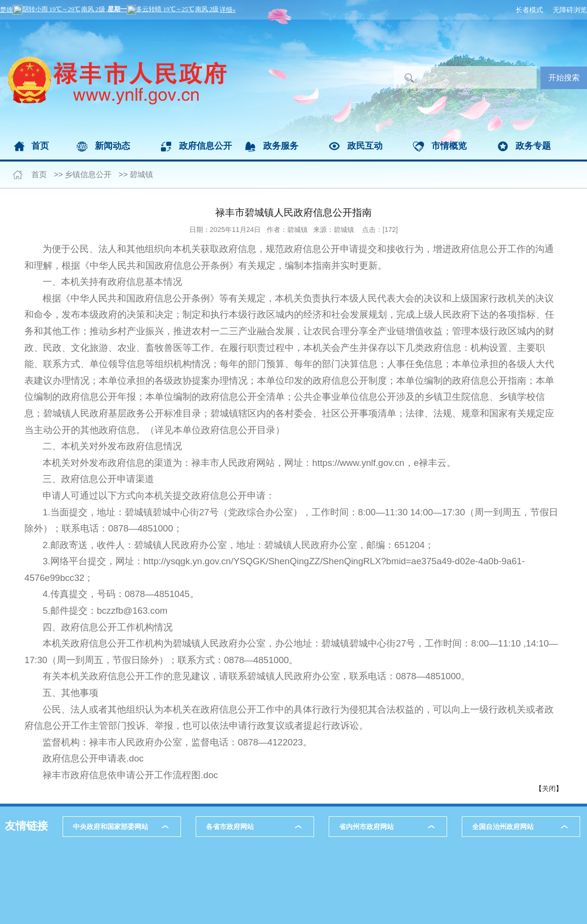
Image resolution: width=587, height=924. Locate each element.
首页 (40, 146)
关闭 (549, 788)
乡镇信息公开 (88, 174)
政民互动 (365, 146)
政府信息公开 (205, 146)
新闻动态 (113, 146)
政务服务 (281, 146)
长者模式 (529, 10)
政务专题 (533, 146)
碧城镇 (141, 174)
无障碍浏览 (570, 10)
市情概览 (449, 146)
